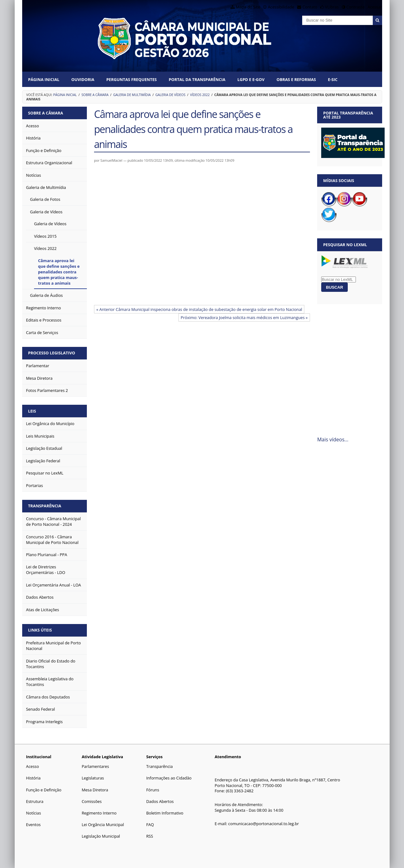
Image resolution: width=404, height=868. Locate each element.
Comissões (92, 801)
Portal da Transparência (197, 79)
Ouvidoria (83, 79)
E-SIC (333, 79)
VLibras (332, 7)
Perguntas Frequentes (131, 79)
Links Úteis (40, 630)
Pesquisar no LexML (345, 245)
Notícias (33, 813)
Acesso (32, 766)
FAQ (150, 825)
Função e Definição (44, 790)
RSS (150, 836)
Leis (32, 411)
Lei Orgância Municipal (103, 825)
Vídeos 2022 (200, 95)
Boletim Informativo (165, 813)
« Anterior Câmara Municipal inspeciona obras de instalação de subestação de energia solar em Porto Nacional (199, 309)
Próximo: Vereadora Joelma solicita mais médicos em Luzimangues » (244, 317)
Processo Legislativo (52, 353)
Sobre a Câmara (95, 95)
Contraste (355, 7)
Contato (310, 7)
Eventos (33, 825)
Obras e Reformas (296, 79)
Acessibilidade (281, 7)
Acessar (375, 7)
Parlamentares (95, 766)
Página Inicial (44, 79)
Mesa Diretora (95, 790)
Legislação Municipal (101, 836)
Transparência (45, 506)
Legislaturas (93, 778)
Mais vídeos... (333, 439)
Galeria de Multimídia (132, 95)
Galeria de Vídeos (170, 95)
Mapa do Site (248, 7)
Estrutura (35, 801)
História (33, 778)
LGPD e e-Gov (251, 79)
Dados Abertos (160, 801)
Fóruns (153, 790)
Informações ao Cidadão (169, 778)
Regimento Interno (99, 813)
